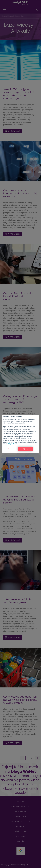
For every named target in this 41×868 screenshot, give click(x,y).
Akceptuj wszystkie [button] (25, 449)
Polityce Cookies (13, 444)
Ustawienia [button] (12, 449)
